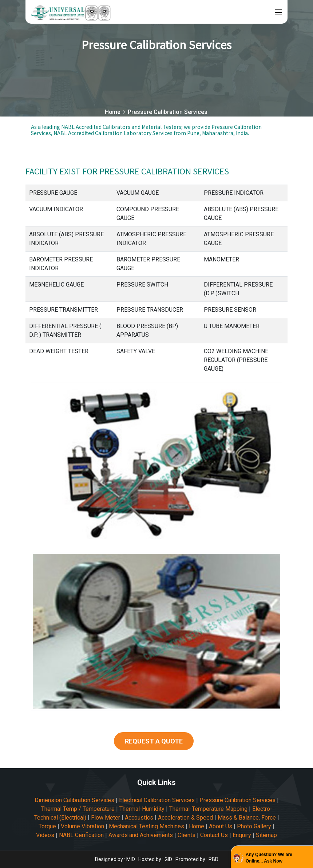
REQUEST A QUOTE (154, 741)
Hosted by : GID (155, 859)
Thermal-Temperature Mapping (208, 809)
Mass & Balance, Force (247, 818)
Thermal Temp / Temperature (78, 809)
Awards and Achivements (141, 835)
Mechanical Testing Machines (146, 826)
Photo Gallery (254, 826)
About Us (221, 826)
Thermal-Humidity (142, 809)
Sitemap (266, 835)
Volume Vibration (82, 826)
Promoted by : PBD (197, 859)
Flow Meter (106, 818)
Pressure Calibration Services (237, 800)
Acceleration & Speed (185, 818)
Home (112, 112)
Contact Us (214, 835)
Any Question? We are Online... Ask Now (269, 858)
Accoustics (139, 818)
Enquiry (242, 835)
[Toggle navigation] (278, 13)
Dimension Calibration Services (74, 800)
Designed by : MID (116, 859)
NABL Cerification (81, 835)
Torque (47, 826)
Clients (187, 835)
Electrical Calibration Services (157, 800)
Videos (45, 835)
